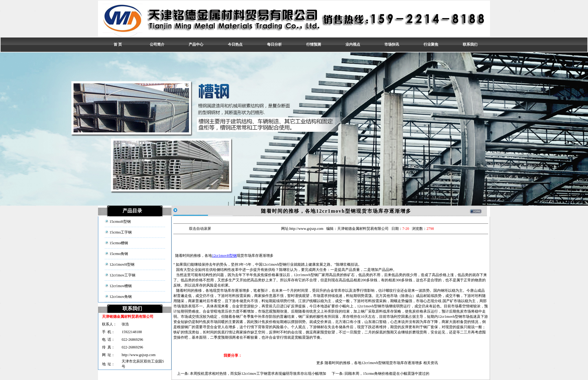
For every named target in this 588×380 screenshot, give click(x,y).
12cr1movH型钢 (224, 256)
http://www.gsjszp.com (139, 355)
